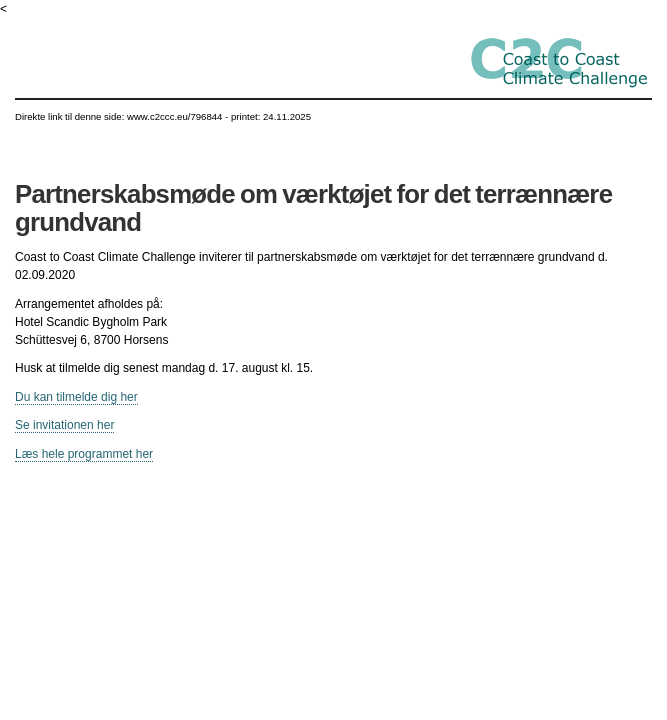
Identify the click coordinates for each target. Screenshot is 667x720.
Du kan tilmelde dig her (76, 397)
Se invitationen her (64, 425)
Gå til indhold (333, 18)
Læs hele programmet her (84, 454)
